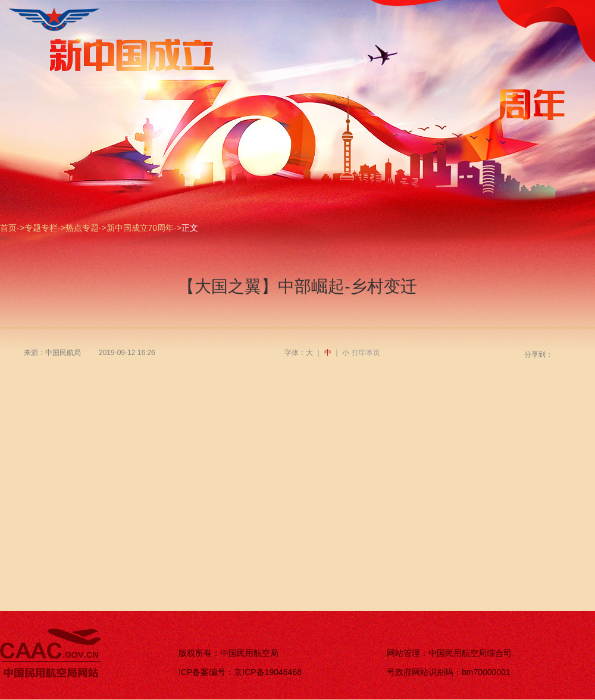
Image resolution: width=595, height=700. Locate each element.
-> (21, 228)
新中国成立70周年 (140, 228)
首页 (8, 228)
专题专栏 (41, 228)
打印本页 (366, 353)
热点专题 (82, 228)
